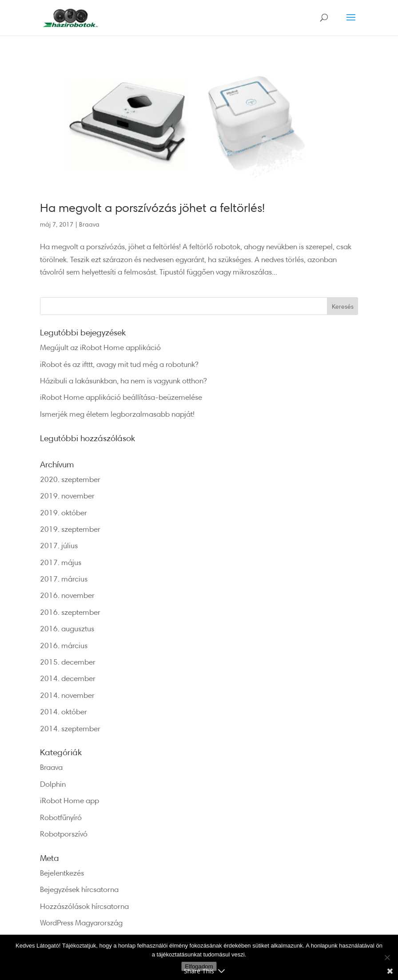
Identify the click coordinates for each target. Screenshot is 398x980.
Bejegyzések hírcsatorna (79, 889)
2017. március (64, 579)
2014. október (64, 711)
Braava (89, 224)
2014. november (67, 695)
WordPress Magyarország (81, 922)
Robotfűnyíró (61, 817)
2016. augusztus (67, 628)
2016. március (64, 645)
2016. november (67, 595)
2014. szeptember (70, 728)
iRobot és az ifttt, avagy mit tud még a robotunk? (119, 364)
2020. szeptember (70, 479)
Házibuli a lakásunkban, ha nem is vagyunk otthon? (123, 380)
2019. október (64, 512)
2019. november (67, 496)
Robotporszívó (64, 834)
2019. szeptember (70, 529)
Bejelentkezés (62, 873)
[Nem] (387, 957)
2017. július (59, 545)
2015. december (68, 662)
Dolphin (53, 784)
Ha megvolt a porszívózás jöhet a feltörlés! (152, 207)
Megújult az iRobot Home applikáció (100, 347)
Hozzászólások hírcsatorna (84, 906)
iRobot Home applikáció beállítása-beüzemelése (121, 397)
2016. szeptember (70, 612)
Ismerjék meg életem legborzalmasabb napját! (117, 414)
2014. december (68, 678)
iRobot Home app (70, 800)
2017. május (61, 562)
